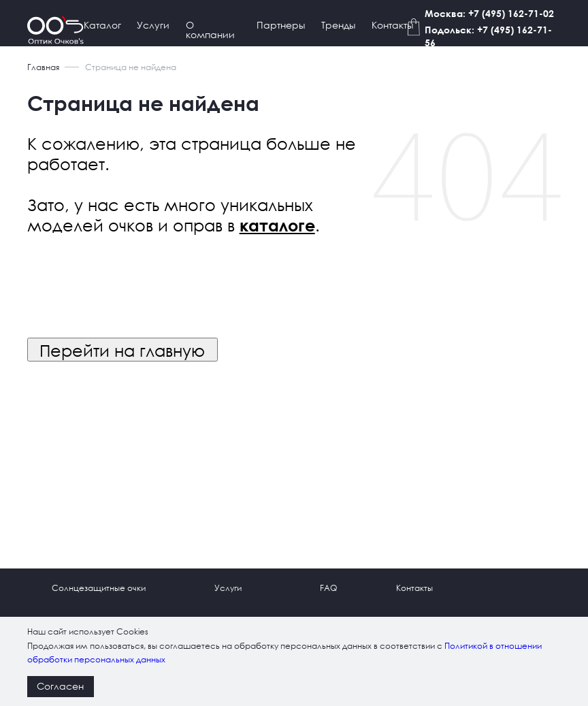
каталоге (277, 225)
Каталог (102, 25)
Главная (43, 67)
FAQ (328, 588)
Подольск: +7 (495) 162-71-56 (488, 36)
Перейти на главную (122, 350)
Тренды (338, 25)
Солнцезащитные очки (99, 588)
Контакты (392, 25)
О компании (210, 30)
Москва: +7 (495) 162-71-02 (489, 13)
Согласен (60, 686)
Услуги (153, 25)
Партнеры (281, 25)
